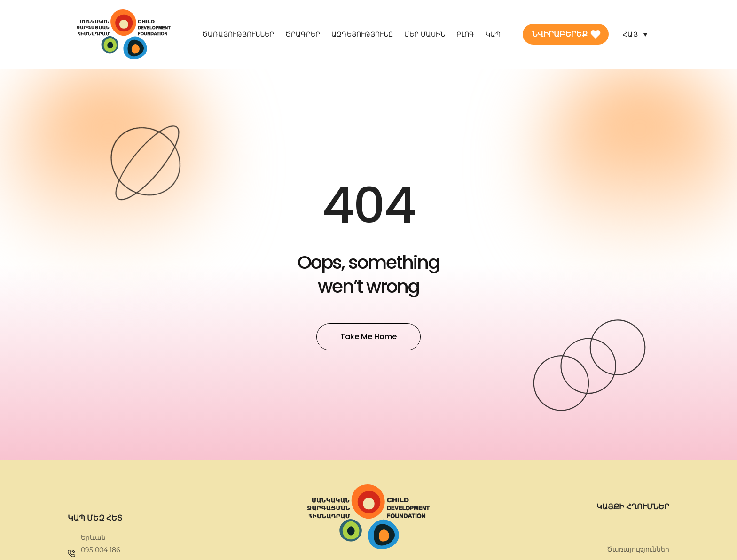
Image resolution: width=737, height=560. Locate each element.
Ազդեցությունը (362, 34)
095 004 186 (101, 550)
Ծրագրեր (303, 34)
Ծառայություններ (238, 34)
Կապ (493, 34)
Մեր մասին (425, 34)
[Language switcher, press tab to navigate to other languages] (635, 34)
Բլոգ (465, 34)
